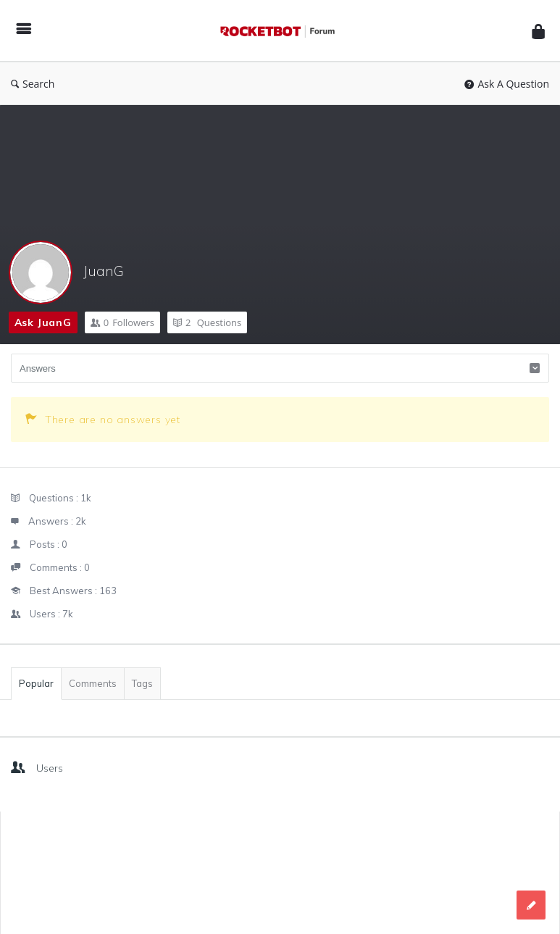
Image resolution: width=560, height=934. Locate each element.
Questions (207, 322)
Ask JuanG (43, 322)
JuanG (104, 271)
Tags (142, 683)
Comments (93, 683)
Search (33, 84)
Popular (36, 683)
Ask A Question (507, 84)
